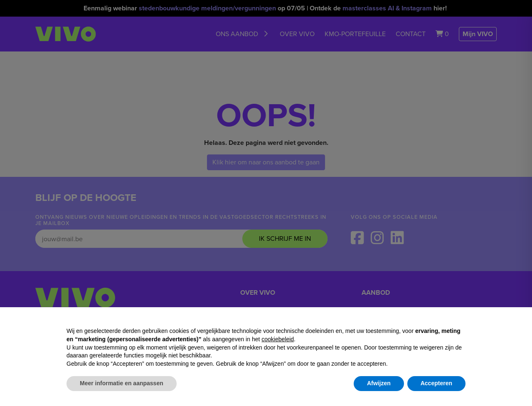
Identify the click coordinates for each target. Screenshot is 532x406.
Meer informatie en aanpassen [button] (122, 383)
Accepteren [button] (436, 383)
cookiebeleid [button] (278, 339)
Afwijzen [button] (379, 383)
